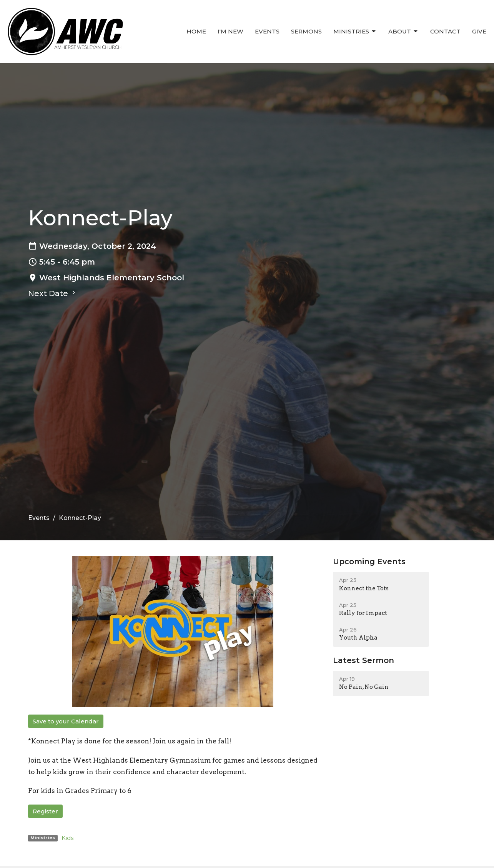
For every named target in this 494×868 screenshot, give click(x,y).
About (403, 32)
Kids (67, 838)
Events (267, 31)
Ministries (355, 32)
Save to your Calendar (66, 721)
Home (196, 31)
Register (45, 811)
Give (479, 31)
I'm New (230, 31)
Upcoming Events (369, 561)
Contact (445, 31)
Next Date (53, 293)
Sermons (306, 31)
